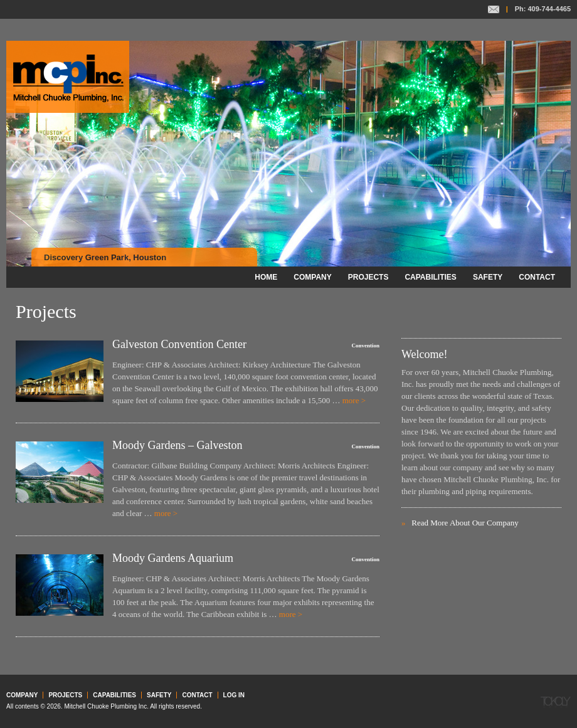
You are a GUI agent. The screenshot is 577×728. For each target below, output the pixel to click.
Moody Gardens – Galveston (177, 445)
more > (354, 400)
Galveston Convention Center (179, 344)
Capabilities (430, 277)
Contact (494, 9)
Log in (234, 695)
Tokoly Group (556, 702)
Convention (365, 346)
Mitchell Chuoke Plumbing (68, 77)
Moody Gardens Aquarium (173, 558)
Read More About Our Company (465, 523)
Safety (488, 277)
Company (312, 277)
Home (266, 277)
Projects (368, 277)
